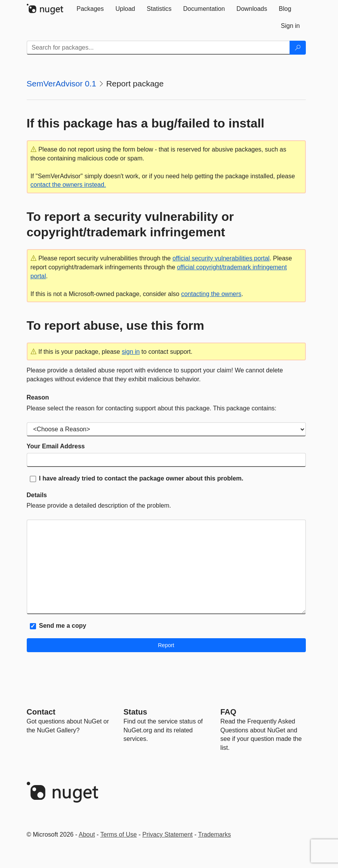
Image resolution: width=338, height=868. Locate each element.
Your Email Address (56, 446)
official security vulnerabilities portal (221, 258)
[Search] (298, 48)
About (87, 834)
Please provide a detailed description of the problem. (99, 505)
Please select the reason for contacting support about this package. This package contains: (152, 408)
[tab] (90, 9)
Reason (38, 397)
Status (135, 712)
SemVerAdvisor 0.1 (62, 84)
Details (37, 495)
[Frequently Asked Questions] (228, 712)
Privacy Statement (167, 834)
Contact (41, 712)
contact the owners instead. (68, 185)
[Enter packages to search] (158, 48)
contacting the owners (211, 294)
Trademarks (215, 834)
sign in (131, 352)
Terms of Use (119, 834)
